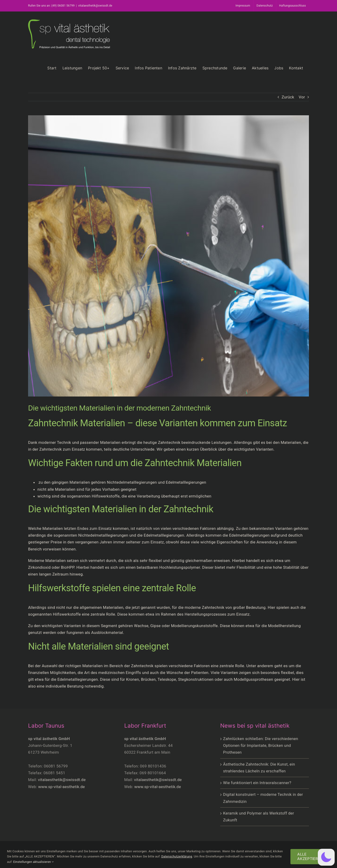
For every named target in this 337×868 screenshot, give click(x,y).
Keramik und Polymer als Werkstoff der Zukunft (258, 817)
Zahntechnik (169, 442)
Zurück (288, 97)
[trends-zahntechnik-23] (168, 256)
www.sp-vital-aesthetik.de (62, 787)
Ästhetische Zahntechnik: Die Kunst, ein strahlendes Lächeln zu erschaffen (259, 768)
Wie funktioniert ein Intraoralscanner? (257, 783)
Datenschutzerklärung (177, 856)
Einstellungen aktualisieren (33, 862)
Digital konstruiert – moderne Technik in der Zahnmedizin (263, 798)
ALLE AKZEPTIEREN (310, 856)
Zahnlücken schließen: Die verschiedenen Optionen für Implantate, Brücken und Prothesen (261, 745)
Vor (302, 97)
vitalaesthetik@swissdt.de (95, 6)
